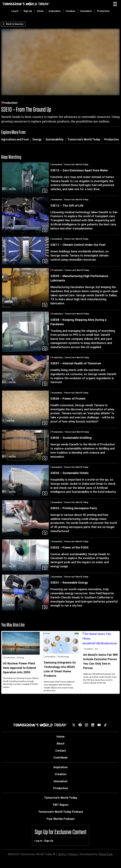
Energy (37, 139)
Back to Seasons (13, 24)
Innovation (86, 11)
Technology (63, 657)
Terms (62, 854)
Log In (15, 11)
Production (103, 11)
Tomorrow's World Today (84, 139)
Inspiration (55, 11)
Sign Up (28, 11)
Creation (71, 11)
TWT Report (60, 805)
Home (40, 11)
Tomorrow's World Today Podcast (61, 812)
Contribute (60, 758)
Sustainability (55, 139)
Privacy (73, 854)
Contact (61, 751)
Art (96, 649)
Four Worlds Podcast (61, 819)
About (60, 743)
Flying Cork (105, 854)
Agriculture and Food (15, 139)
